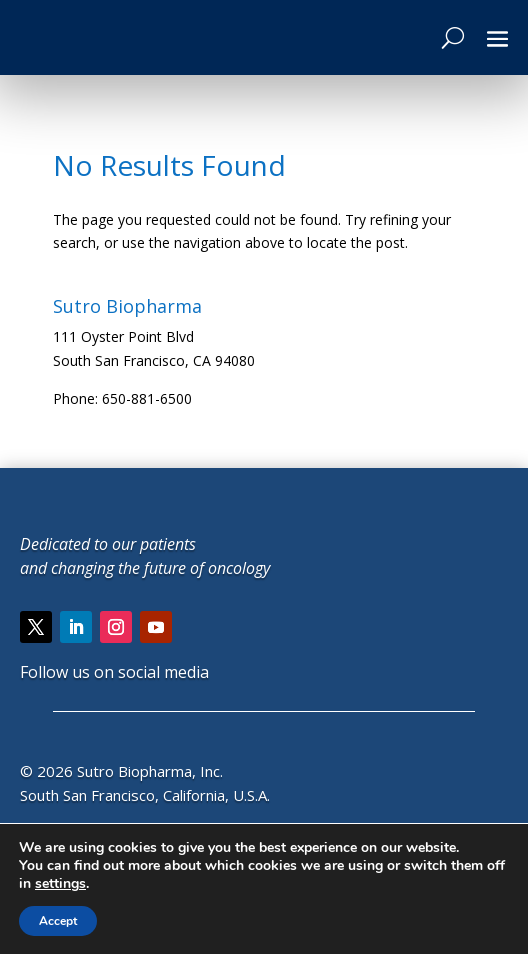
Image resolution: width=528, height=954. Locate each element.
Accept (58, 921)
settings (60, 884)
